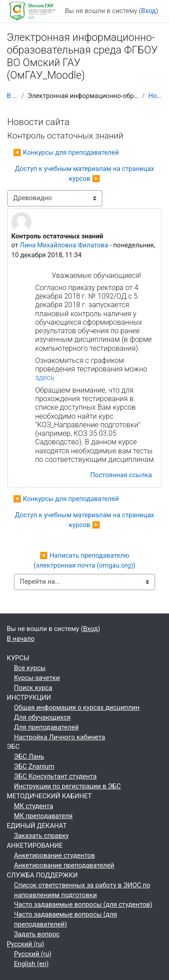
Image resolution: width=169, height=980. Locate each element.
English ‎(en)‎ (31, 964)
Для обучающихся (42, 717)
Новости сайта (155, 96)
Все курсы (30, 668)
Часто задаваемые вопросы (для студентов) (83, 904)
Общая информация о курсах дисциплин (77, 707)
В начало (12, 96)
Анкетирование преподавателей (64, 865)
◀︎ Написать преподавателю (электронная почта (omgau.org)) (85, 560)
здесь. (46, 378)
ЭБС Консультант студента (55, 776)
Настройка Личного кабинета (59, 737)
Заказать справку (41, 836)
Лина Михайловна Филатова (64, 245)
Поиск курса (33, 688)
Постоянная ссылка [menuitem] (121, 475)
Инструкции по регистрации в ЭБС (67, 786)
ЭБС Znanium (34, 766)
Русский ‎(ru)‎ (25, 944)
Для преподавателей (46, 727)
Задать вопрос (37, 934)
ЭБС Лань (29, 756)
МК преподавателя (43, 816)
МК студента (34, 806)
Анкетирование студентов (55, 855)
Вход (148, 11)
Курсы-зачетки (37, 678)
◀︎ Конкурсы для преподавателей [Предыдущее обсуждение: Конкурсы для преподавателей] (66, 152)
